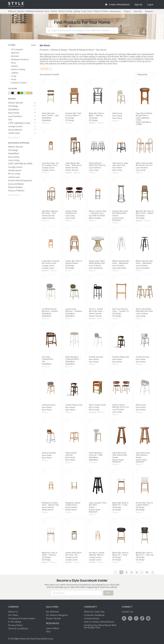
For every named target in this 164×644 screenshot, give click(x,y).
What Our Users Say (94, 612)
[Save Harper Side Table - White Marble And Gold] (90, 230)
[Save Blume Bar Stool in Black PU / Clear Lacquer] (114, 521)
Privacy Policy (16, 625)
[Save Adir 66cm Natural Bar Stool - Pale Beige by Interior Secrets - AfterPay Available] (43, 180)
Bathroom (12, 11)
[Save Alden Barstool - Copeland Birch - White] (67, 325)
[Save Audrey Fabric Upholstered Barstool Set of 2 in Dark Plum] (67, 180)
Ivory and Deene (16, 184)
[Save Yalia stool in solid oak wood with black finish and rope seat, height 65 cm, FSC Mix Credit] (114, 132)
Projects (127, 11)
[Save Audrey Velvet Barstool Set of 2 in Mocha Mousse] (114, 373)
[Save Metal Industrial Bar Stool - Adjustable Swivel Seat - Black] (137, 230)
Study (90, 11)
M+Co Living (14, 174)
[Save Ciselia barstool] (137, 325)
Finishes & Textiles (101, 11)
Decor (47, 11)
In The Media (15, 622)
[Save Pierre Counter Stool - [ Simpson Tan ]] (90, 180)
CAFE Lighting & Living (22, 123)
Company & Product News (22, 618)
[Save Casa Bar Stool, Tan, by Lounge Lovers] (43, 132)
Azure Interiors (22, 130)
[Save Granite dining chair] (114, 325)
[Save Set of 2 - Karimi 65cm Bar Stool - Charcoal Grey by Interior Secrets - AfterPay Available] (90, 277)
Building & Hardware (35, 11)
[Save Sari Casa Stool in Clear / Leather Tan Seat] (114, 277)
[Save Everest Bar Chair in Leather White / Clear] (137, 471)
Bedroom (21, 11)
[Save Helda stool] (114, 82)
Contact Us (128, 612)
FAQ (48, 632)
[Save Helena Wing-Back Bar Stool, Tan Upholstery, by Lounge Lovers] (67, 521)
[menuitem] (150, 4)
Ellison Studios (15, 187)
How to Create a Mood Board (99, 622)
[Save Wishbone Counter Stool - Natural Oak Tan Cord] (43, 471)
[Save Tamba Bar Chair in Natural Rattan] (67, 230)
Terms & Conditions (18, 629)
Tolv (22, 120)
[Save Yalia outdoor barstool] (67, 421)
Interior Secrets (22, 103)
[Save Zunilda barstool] (90, 325)
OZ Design (22, 106)
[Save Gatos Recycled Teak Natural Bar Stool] (114, 421)
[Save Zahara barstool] (43, 421)
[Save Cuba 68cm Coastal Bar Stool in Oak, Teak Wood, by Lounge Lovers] (43, 230)
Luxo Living (14, 160)
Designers (149, 11)
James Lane (22, 133)
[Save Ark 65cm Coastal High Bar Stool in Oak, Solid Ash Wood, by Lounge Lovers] (90, 521)
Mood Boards (115, 11)
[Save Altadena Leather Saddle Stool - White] (67, 471)
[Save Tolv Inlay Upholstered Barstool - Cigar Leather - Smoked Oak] (43, 325)
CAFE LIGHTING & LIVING (20, 164)
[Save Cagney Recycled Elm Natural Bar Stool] (114, 180)
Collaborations (92, 618)
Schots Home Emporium (20, 181)
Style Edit (138, 11)
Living (84, 11)
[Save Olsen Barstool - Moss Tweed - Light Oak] (43, 82)
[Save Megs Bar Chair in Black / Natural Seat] (90, 82)
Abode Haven (15, 170)
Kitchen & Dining (65, 11)
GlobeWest (22, 110)
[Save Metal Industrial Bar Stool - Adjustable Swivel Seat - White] (114, 230)
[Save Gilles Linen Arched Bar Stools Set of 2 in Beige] (137, 132)
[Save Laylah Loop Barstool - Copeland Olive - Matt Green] (67, 277)
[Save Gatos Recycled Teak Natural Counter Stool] (137, 421)
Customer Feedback (94, 615)
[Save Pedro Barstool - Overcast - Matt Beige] (90, 421)
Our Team (13, 615)
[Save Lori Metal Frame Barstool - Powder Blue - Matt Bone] (43, 277)
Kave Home (22, 113)
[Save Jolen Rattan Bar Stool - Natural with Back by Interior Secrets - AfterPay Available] (67, 132)
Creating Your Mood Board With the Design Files (100, 626)
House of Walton (16, 191)
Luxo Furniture (22, 116)
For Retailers (53, 612)
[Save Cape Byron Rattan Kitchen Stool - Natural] (137, 82)
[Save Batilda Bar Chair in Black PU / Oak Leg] (137, 521)
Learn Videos (53, 628)
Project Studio (53, 618)
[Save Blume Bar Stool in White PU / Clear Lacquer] (114, 471)
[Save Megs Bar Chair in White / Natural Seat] (43, 521)
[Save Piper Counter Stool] (90, 373)
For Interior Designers (57, 615)
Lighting (77, 11)
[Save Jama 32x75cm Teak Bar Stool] (90, 471)
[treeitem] (22, 50)
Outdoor (54, 11)
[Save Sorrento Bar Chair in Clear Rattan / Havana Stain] (67, 82)
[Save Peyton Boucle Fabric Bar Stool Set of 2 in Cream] (90, 132)
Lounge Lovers (22, 126)
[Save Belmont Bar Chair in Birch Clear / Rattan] (137, 180)
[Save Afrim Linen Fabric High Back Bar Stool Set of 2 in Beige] (137, 277)
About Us (13, 612)
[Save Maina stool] (137, 373)
